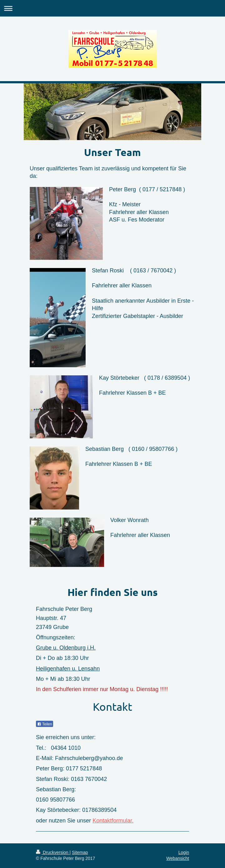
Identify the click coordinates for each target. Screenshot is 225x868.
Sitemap (80, 852)
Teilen (45, 724)
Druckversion (53, 852)
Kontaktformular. (113, 821)
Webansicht (178, 858)
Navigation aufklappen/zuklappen (112, 8)
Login (184, 852)
